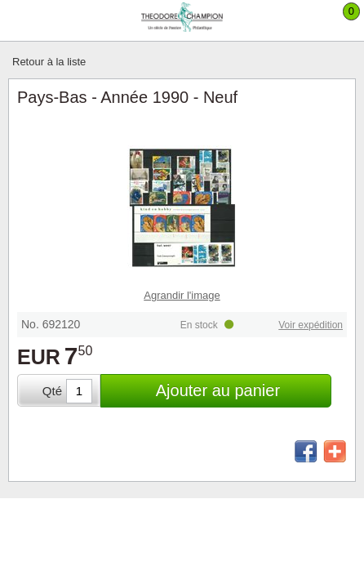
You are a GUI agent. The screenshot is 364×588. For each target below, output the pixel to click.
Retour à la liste (49, 62)
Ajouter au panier (218, 390)
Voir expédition (311, 325)
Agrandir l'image (182, 295)
